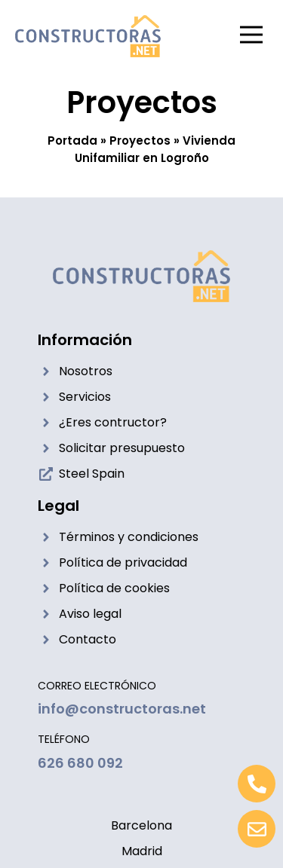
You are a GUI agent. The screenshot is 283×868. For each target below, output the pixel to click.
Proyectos (140, 141)
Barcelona (141, 825)
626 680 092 (80, 763)
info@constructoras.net (122, 709)
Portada (72, 141)
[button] (251, 36)
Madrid (142, 851)
